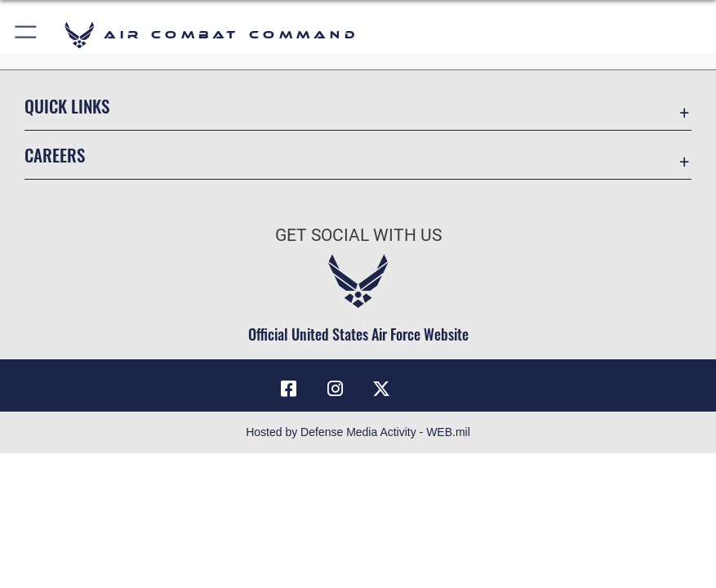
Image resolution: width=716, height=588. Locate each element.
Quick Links (67, 106)
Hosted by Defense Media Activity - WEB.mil (358, 432)
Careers (55, 155)
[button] (27, 35)
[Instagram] (335, 389)
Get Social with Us (358, 235)
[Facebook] (289, 389)
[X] (381, 389)
